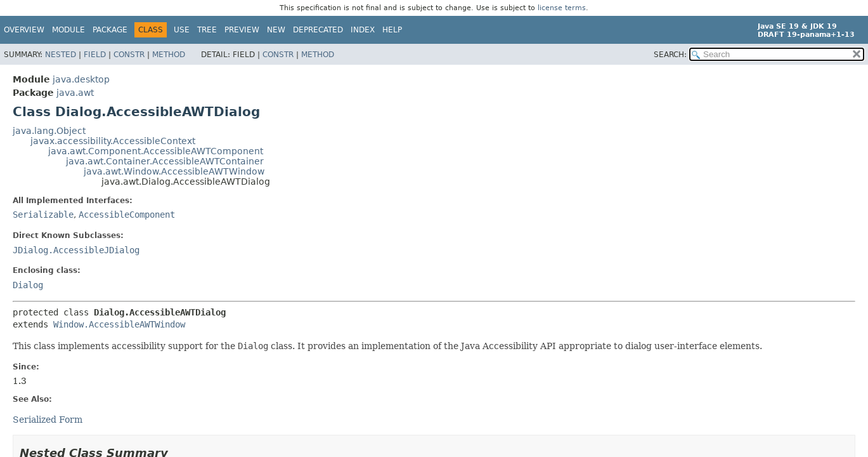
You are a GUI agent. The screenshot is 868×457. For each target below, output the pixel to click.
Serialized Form (48, 420)
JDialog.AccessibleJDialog (76, 250)
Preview (242, 30)
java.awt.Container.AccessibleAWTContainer (165, 161)
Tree (207, 30)
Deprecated (318, 30)
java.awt (75, 93)
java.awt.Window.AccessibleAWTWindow (174, 171)
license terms (562, 8)
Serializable (43, 215)
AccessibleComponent (127, 215)
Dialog (28, 285)
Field (95, 55)
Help (392, 30)
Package (110, 30)
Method (169, 55)
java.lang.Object (49, 131)
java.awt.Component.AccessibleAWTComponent (156, 151)
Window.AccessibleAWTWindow (119, 324)
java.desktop (81, 79)
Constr (129, 55)
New (276, 30)
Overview (24, 30)
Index (363, 30)
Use (182, 30)
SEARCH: (670, 55)
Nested (61, 55)
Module (68, 30)
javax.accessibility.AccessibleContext (113, 141)
